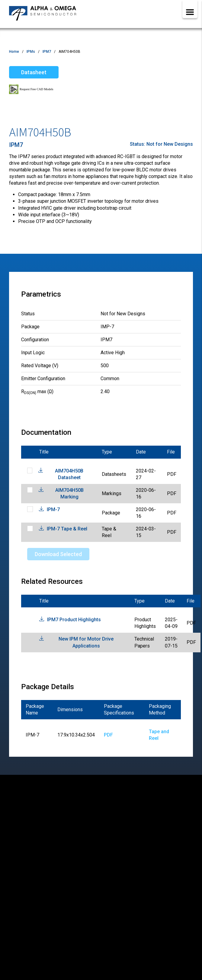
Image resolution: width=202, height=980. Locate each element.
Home (14, 52)
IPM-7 (53, 509)
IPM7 (47, 52)
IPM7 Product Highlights (74, 620)
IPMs (31, 52)
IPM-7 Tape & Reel (67, 529)
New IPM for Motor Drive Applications (86, 642)
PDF (108, 735)
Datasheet (34, 72)
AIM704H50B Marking (69, 493)
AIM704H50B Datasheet (69, 474)
